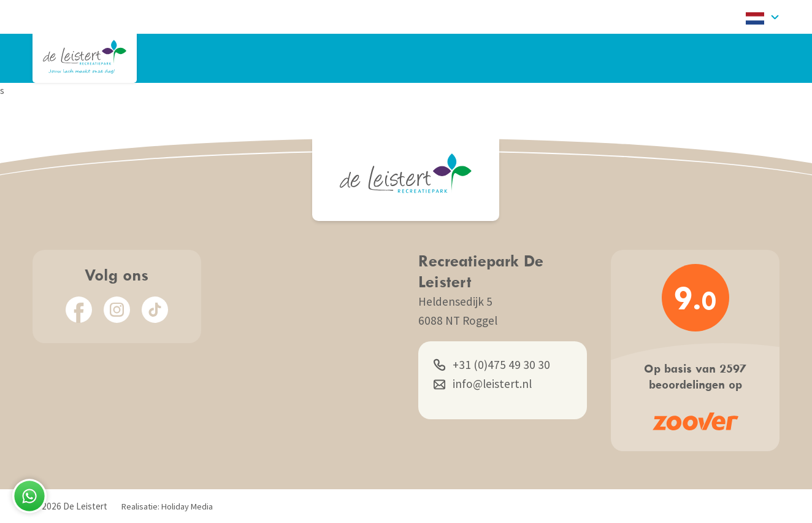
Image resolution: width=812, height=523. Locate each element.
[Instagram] (117, 310)
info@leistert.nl (483, 384)
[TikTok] (155, 310)
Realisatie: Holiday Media (167, 506)
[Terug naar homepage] (85, 57)
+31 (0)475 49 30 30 (492, 365)
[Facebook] (79, 310)
